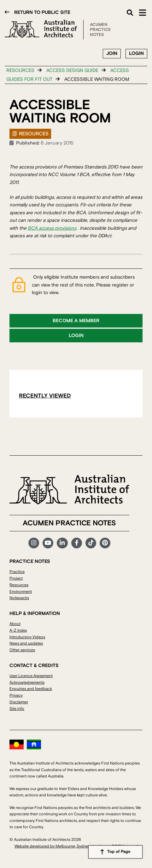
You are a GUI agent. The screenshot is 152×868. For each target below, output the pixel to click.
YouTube (48, 543)
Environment (21, 592)
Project (16, 578)
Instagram (34, 543)
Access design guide (72, 71)
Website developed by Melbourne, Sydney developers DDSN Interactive (79, 846)
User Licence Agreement (31, 676)
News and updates (26, 643)
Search (130, 13)
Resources (20, 71)
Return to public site (42, 12)
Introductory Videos (27, 637)
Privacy (16, 695)
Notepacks (19, 598)
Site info (17, 709)
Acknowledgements (27, 682)
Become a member (76, 321)
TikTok (91, 543)
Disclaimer (19, 702)
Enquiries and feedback (31, 689)
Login (136, 53)
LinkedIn (62, 543)
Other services (22, 650)
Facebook (77, 543)
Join (112, 53)
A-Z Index (18, 630)
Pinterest (105, 543)
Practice (17, 572)
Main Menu (143, 13)
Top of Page (119, 852)
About (15, 624)
